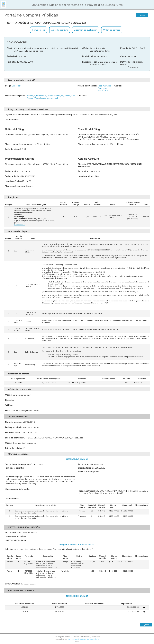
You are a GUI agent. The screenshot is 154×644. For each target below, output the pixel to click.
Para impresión (105, 86)
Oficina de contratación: (94, 48)
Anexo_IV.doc (33, 98)
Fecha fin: (11, 62)
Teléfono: (9, 405)
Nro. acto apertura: (14, 422)
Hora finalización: (13, 433)
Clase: (123, 56)
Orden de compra (112, 30)
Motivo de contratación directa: (131, 63)
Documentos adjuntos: (15, 96)
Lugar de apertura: (13, 438)
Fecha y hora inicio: (14, 427)
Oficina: (9, 395)
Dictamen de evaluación (86, 30)
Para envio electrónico (103, 89)
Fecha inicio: (13, 56)
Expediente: (126, 48)
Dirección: (10, 400)
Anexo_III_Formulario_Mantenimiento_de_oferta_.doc (51, 96)
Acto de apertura (60, 30)
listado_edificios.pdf (49, 98)
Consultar (16, 86)
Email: (8, 411)
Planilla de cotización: (87, 86)
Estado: (8, 448)
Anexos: (118, 86)
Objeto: (10, 48)
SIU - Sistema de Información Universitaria (83, 639)
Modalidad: (88, 56)
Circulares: (82, 96)
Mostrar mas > (20, 225)
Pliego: (8, 86)
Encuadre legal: (90, 62)
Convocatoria (39, 30)
